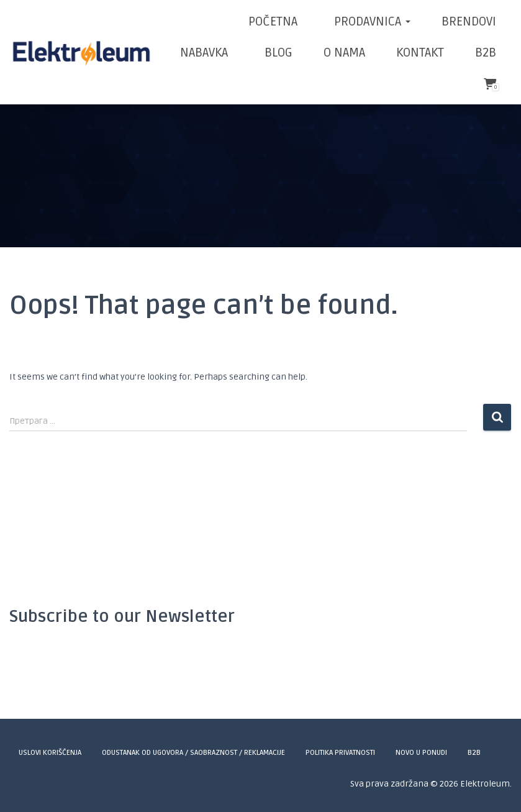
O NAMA (344, 53)
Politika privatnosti (340, 753)
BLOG (277, 53)
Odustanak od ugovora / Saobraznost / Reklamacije (193, 753)
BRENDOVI (469, 22)
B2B (486, 53)
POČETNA (273, 22)
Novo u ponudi (421, 753)
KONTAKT (420, 53)
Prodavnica (371, 22)
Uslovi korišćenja (50, 753)
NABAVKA (204, 53)
